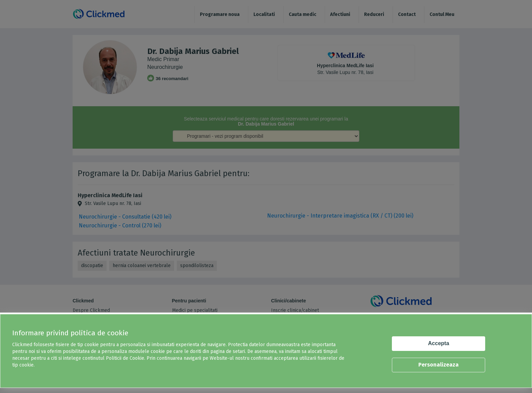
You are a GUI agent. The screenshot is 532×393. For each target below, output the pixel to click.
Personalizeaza (439, 365)
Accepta (439, 343)
